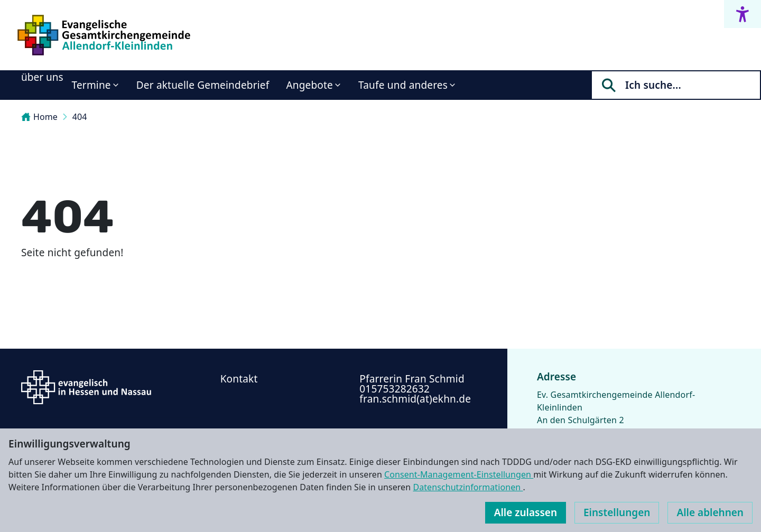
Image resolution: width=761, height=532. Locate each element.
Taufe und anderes (403, 85)
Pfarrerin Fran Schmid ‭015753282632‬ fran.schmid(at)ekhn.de (415, 389)
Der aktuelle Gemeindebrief (203, 85)
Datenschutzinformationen (468, 487)
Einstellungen (617, 512)
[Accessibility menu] (743, 14)
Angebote (309, 85)
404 (80, 117)
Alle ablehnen (710, 512)
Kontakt (239, 379)
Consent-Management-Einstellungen (459, 474)
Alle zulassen (526, 512)
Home (39, 117)
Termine (91, 85)
